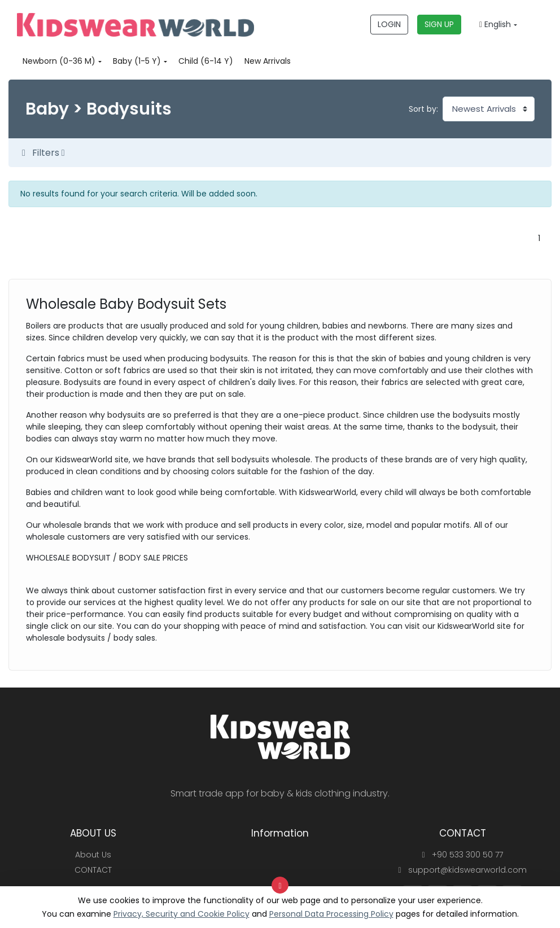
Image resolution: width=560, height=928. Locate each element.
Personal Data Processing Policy (331, 914)
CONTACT (93, 870)
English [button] (495, 24)
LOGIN (389, 24)
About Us (93, 855)
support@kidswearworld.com (463, 870)
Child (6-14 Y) (206, 61)
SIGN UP (439, 24)
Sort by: (423, 109)
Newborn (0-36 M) (59, 61)
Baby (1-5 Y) (137, 61)
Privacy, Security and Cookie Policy (181, 914)
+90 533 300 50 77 (463, 855)
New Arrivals (268, 61)
